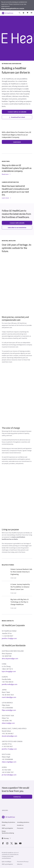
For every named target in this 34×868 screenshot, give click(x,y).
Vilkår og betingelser (7, 828)
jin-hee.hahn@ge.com (9, 775)
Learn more (17, 142)
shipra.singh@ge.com (9, 762)
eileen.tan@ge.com (8, 723)
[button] (20, 14)
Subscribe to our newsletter (17, 227)
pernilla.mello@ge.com (10, 684)
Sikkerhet (20, 864)
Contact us (17, 797)
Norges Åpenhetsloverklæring (8, 832)
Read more (6, 174)
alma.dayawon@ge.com (10, 658)
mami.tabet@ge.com (9, 697)
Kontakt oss (20, 825)
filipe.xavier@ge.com (9, 710)
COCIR (3, 825)
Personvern (20, 828)
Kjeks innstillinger (7, 862)
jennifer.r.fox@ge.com (9, 638)
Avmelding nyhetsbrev (23, 822)
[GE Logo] (7, 13)
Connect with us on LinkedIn (17, 112)
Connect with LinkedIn (17, 223)
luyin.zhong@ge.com (9, 671)
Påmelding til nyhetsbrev (9, 822)
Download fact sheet (17, 117)
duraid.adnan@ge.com (9, 736)
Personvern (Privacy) (23, 862)
